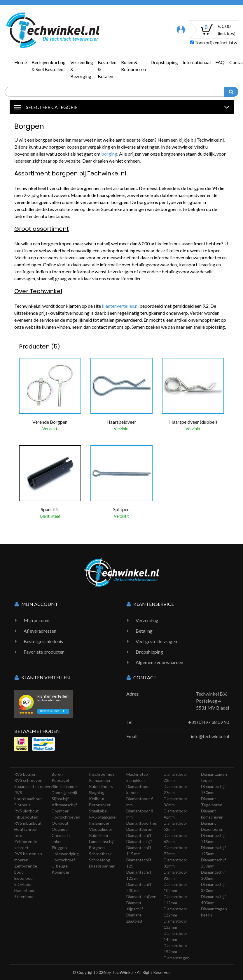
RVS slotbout (27, 811)
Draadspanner (102, 866)
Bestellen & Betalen (107, 69)
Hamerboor (25, 890)
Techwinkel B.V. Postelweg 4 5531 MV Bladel (213, 701)
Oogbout (60, 823)
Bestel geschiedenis (43, 641)
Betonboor (24, 878)
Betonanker (100, 805)
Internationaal (197, 62)
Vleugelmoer (101, 829)
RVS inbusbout (28, 823)
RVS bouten (25, 774)
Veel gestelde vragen (156, 641)
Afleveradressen (40, 631)
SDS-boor (23, 884)
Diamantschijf (139, 835)
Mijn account (37, 620)
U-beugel (60, 866)
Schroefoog (100, 860)
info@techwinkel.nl (210, 736)
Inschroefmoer (103, 774)
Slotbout (22, 805)
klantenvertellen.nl (120, 306)
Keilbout (97, 799)
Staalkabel (98, 811)
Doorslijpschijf (64, 792)
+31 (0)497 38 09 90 (209, 722)
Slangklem (136, 780)
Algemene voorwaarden (159, 662)
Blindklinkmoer (65, 786)
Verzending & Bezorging (82, 69)
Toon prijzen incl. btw (214, 42)
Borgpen (97, 848)
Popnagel (60, 780)
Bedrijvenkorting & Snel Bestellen (49, 66)
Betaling (144, 631)
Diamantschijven (141, 897)
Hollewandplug (65, 854)
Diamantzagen (177, 958)
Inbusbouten (26, 817)
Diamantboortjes (142, 823)
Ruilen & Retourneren (133, 66)
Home (21, 62)
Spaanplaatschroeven (34, 786)
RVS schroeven (28, 780)
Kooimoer (61, 872)
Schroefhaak (100, 854)
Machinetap (137, 774)
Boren (57, 774)
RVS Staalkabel (103, 817)
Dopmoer (60, 811)
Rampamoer (100, 780)
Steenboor (24, 897)
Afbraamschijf (64, 805)
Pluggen (59, 848)
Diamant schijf (139, 841)
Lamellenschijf (102, 841)
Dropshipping (164, 62)
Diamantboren (139, 829)
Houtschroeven (66, 817)
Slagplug (97, 792)
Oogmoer (60, 829)
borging (109, 154)
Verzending (147, 620)
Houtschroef (63, 860)
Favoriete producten (44, 652)
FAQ (220, 62)
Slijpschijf (60, 799)
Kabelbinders (101, 786)
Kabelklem (98, 835)
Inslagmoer (99, 823)
